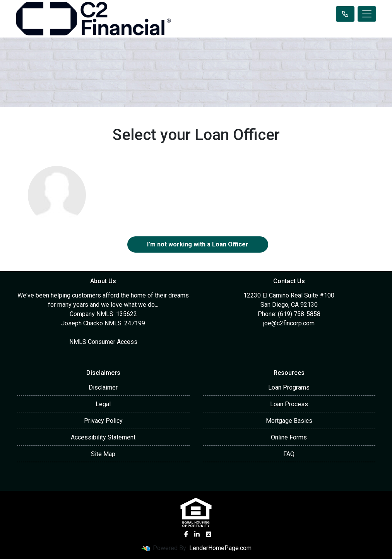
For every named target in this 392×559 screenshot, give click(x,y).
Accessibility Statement (103, 437)
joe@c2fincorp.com (289, 323)
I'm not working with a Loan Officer (198, 244)
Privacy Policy (103, 421)
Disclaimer (103, 387)
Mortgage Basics (289, 421)
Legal (103, 404)
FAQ (289, 454)
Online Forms (289, 437)
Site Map (103, 454)
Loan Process (289, 404)
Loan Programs (289, 387)
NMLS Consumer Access (103, 342)
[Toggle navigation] (367, 14)
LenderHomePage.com (220, 548)
